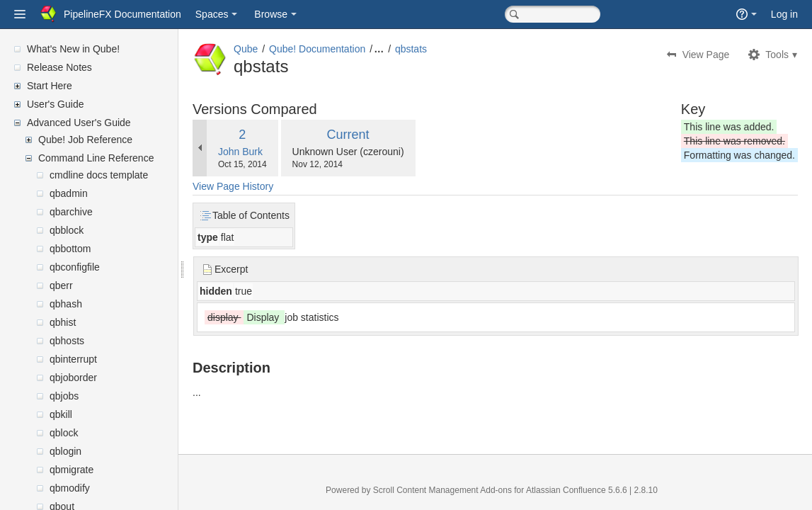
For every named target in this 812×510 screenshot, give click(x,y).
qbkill (61, 414)
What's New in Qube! (73, 49)
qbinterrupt (73, 359)
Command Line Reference (96, 158)
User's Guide (55, 104)
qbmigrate (72, 470)
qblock (64, 433)
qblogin (65, 451)
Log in (784, 14)
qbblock (67, 230)
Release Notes (59, 67)
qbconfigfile (75, 267)
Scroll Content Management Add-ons (459, 490)
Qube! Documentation (351, 49)
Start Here (50, 86)
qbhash (66, 304)
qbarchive (71, 212)
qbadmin (69, 193)
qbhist (63, 322)
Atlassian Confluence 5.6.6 (595, 490)
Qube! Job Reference (85, 140)
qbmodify (70, 488)
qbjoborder (73, 378)
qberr (61, 285)
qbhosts (67, 341)
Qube (280, 49)
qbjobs (64, 396)
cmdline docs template (99, 175)
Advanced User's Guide (79, 123)
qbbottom (70, 249)
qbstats (445, 49)
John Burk (274, 152)
